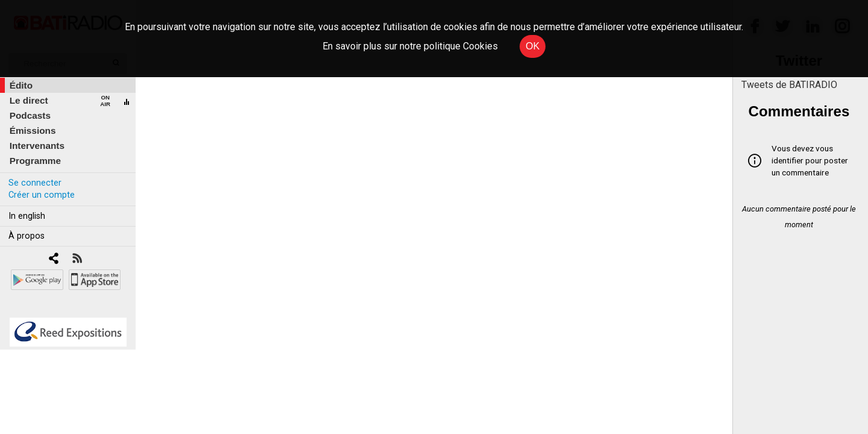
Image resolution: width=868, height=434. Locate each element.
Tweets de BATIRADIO (789, 85)
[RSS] (77, 259)
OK (533, 46)
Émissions (33, 131)
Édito (21, 85)
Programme (35, 161)
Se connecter (35, 183)
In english (27, 216)
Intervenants (37, 146)
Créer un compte (42, 195)
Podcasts (30, 115)
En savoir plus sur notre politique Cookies (410, 46)
